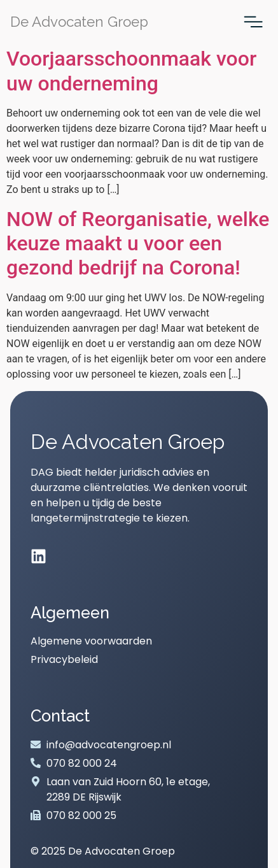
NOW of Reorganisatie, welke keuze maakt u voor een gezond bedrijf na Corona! (138, 244)
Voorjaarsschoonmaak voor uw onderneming (131, 71)
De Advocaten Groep (79, 22)
